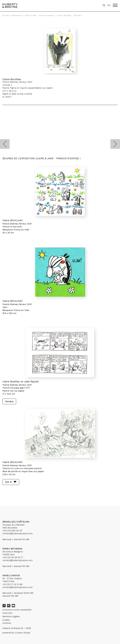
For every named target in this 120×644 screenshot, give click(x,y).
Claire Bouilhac (12, 79)
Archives (7, 623)
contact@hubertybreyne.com (18, 533)
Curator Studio (23, 633)
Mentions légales (11, 616)
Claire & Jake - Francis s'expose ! (40, 15)
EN (109, 5)
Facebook (4, 606)
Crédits (6, 620)
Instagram (9, 606)
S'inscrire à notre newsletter (17, 610)
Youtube (13, 606)
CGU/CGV (7, 613)
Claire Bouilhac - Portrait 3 (70, 15)
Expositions (17, 15)
